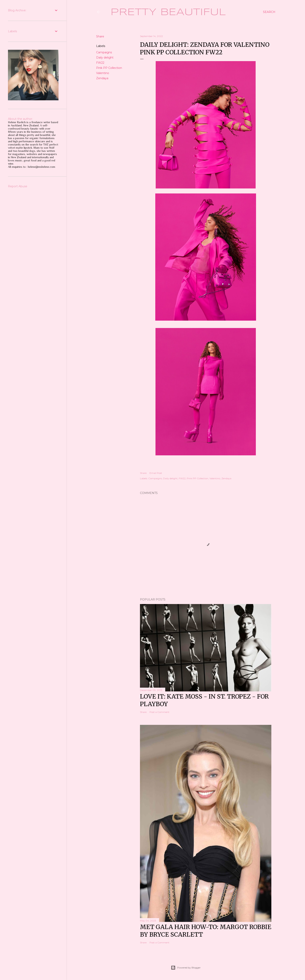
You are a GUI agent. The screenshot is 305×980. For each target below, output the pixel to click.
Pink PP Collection (109, 68)
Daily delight (105, 58)
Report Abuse (18, 186)
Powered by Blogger (186, 968)
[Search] (269, 12)
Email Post (156, 473)
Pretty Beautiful (168, 12)
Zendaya (102, 78)
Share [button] (100, 36)
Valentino (103, 73)
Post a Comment (159, 712)
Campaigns (104, 52)
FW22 (100, 63)
